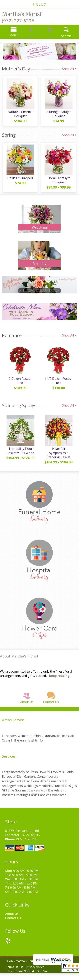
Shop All (70, 69)
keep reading (59, 678)
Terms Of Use (15, 974)
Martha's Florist (22, 14)
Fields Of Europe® (20, 180)
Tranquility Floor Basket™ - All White (20, 453)
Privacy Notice (38, 974)
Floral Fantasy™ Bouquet (59, 182)
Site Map (45, 978)
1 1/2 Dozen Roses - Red (59, 383)
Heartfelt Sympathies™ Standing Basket (59, 455)
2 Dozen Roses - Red (20, 381)
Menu (19, 35)
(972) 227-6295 (18, 21)
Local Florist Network (22, 978)
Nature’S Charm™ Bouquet (20, 115)
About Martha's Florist (19, 658)
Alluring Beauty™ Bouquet (59, 115)
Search (61, 36)
